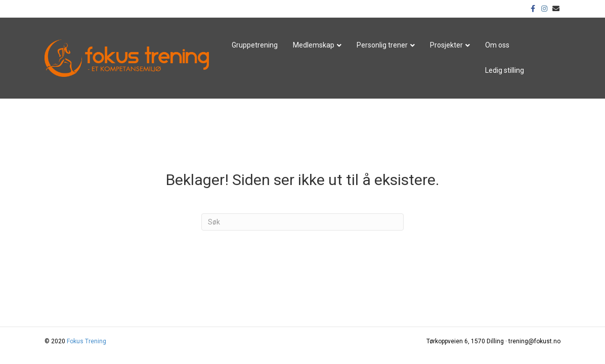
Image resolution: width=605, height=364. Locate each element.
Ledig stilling (505, 70)
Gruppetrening (255, 45)
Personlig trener (382, 45)
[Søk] (303, 222)
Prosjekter (446, 45)
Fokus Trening (87, 341)
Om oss (497, 45)
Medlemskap (314, 45)
